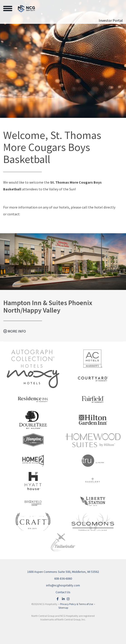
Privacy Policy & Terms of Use (77, 604)
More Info (15, 331)
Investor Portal (111, 20)
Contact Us (63, 592)
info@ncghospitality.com (63, 585)
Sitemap (63, 608)
